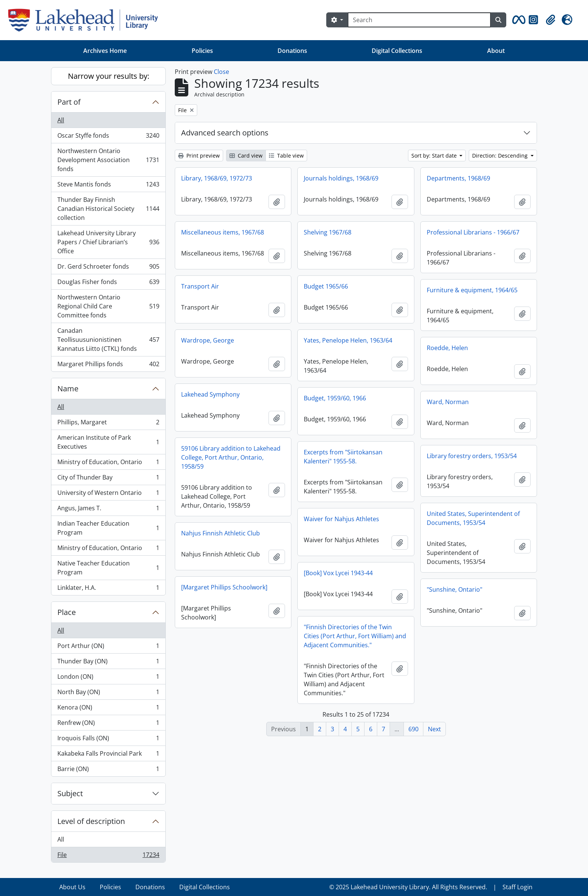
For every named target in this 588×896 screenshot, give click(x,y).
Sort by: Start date (435, 156)
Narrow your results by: (109, 76)
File (108, 856)
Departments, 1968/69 (458, 178)
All (61, 120)
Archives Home (105, 51)
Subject (70, 793)
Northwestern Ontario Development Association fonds (108, 160)
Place (67, 612)
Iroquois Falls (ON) (108, 740)
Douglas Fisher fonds (108, 283)
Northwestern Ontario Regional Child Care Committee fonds (108, 306)
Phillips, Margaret (108, 424)
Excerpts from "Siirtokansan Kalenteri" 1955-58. (343, 457)
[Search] (419, 20)
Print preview (199, 156)
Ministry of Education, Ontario (108, 464)
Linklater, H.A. (108, 589)
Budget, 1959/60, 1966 (335, 398)
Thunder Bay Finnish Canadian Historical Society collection (108, 209)
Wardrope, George (208, 340)
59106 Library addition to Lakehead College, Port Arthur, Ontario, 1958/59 (231, 457)
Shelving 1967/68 (328, 232)
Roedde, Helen (447, 348)
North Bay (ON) (108, 694)
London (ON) (108, 678)
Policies (202, 51)
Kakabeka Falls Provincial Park (108, 755)
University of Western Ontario (108, 494)
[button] (517, 20)
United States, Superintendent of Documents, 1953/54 (473, 518)
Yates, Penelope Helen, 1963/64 (348, 340)
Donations (292, 51)
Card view (246, 156)
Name (68, 389)
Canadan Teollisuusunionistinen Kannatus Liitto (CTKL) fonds (108, 340)
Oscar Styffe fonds (108, 137)
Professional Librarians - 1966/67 (473, 232)
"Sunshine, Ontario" (454, 589)
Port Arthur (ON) (108, 647)
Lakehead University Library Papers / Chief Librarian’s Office (108, 242)
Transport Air (200, 286)
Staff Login (517, 887)
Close (221, 72)
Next (434, 729)
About (496, 51)
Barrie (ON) (108, 770)
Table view (286, 156)
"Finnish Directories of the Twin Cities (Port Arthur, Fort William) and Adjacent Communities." (355, 636)
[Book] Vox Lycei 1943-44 (338, 573)
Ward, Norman (448, 402)
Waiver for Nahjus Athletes (341, 519)
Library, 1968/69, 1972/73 (217, 178)
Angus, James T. (108, 510)
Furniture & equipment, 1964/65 (472, 290)
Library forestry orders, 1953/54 (472, 456)
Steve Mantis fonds (108, 186)
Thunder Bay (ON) (108, 663)
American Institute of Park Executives (108, 442)
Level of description (91, 821)
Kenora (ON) (108, 709)
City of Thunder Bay (108, 479)
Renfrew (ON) (108, 724)
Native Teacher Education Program (108, 568)
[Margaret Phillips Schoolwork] (224, 587)
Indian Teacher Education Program (108, 528)
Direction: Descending (501, 156)
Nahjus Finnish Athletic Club (220, 533)
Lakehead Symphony (210, 394)
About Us (72, 887)
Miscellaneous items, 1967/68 (223, 232)
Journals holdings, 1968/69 (341, 178)
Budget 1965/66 (326, 286)
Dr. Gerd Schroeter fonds (108, 268)
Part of (69, 102)
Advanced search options (225, 133)
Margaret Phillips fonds (108, 365)
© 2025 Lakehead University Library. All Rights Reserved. (408, 887)
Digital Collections (397, 51)
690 (413, 729)
